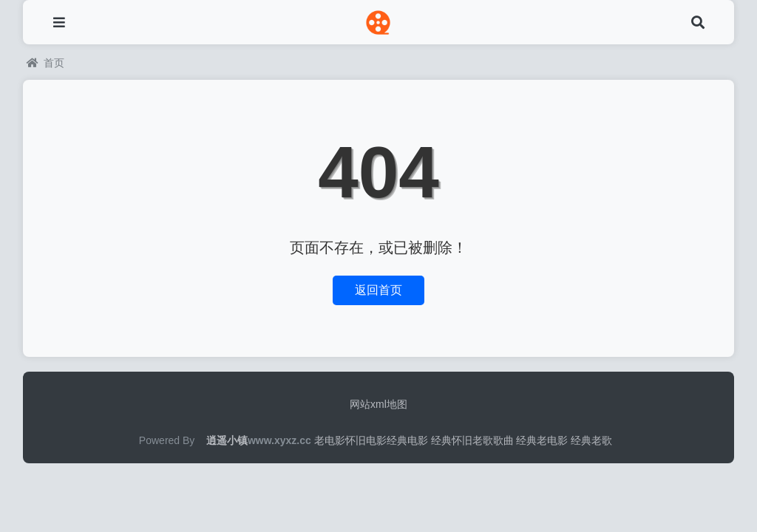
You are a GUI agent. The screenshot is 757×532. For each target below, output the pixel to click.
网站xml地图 (378, 404)
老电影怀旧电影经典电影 (371, 440)
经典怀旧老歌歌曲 (472, 440)
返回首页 (378, 290)
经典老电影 (542, 440)
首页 (45, 63)
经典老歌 (591, 440)
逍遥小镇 (227, 440)
